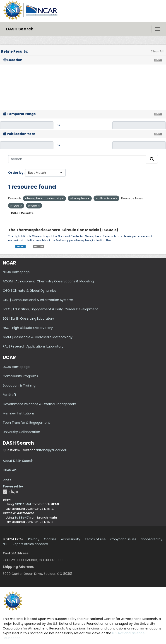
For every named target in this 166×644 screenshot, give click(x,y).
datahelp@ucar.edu (52, 450)
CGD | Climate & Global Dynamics (30, 291)
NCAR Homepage (16, 272)
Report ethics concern (30, 544)
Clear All (157, 51)
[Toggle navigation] (157, 29)
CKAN (10, 492)
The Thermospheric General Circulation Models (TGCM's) (63, 230)
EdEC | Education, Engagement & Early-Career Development (50, 309)
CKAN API (10, 470)
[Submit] (152, 159)
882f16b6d (23, 504)
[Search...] (77, 159)
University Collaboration (21, 432)
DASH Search (20, 29)
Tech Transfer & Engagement (26, 423)
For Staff (10, 395)
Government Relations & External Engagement (40, 404)
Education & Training (19, 385)
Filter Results (22, 213)
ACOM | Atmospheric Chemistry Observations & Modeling (48, 281)
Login (7, 479)
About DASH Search (18, 461)
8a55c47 (22, 518)
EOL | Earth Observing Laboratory (28, 318)
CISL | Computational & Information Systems (38, 300)
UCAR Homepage (16, 367)
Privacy (34, 539)
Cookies (50, 539)
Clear (158, 60)
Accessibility (71, 539)
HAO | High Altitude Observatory (28, 328)
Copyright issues (123, 539)
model (20, 247)
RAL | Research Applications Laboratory (33, 346)
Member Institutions (19, 413)
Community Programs (20, 376)
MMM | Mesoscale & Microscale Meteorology (38, 337)
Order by (16, 173)
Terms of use (95, 539)
